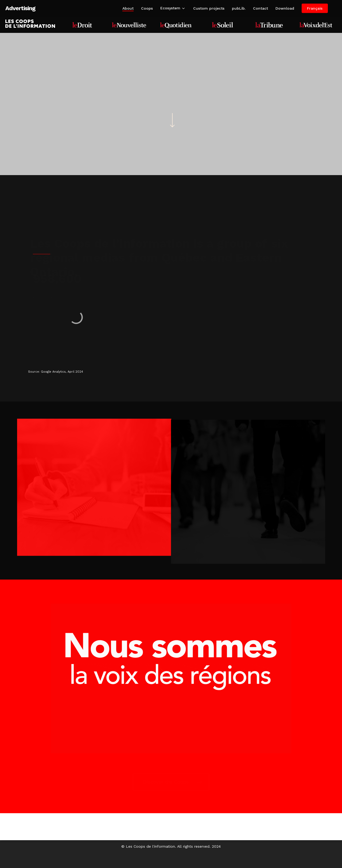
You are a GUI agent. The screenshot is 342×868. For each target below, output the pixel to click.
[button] (171, 782)
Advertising (20, 8)
